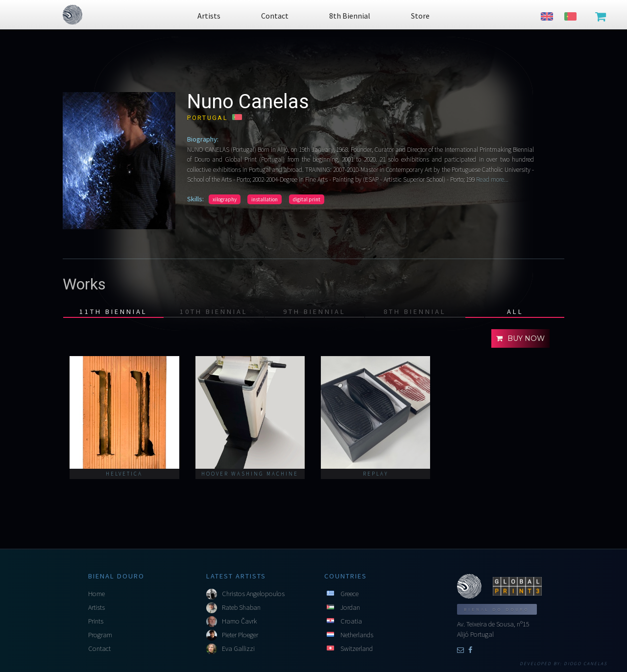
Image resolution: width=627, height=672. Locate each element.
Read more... (492, 180)
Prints (96, 621)
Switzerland (357, 648)
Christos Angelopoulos (253, 594)
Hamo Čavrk (239, 621)
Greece (350, 594)
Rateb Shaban (241, 607)
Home (96, 594)
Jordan (350, 607)
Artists (96, 607)
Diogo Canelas (586, 664)
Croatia (351, 621)
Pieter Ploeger (240, 635)
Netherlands (357, 635)
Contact (99, 648)
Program (100, 635)
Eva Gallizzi (238, 648)
